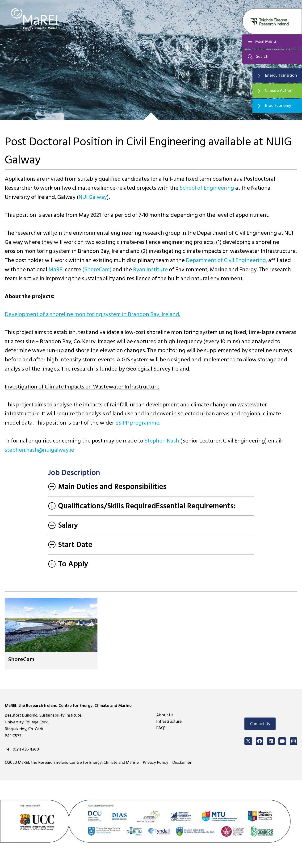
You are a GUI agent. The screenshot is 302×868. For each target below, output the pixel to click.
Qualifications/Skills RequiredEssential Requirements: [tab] (142, 506)
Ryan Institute (150, 269)
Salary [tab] (63, 525)
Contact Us (260, 724)
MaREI (56, 269)
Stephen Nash (162, 441)
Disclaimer (182, 762)
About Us (165, 715)
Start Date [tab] (70, 545)
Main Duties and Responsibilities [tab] (107, 487)
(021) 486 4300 (26, 749)
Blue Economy (278, 106)
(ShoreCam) (97, 269)
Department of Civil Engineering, (226, 260)
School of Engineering (207, 188)
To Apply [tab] (68, 564)
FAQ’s (161, 728)
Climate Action (279, 90)
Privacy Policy (155, 762)
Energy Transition (281, 75)
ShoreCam (21, 659)
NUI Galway (93, 197)
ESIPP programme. (138, 423)
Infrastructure (169, 721)
